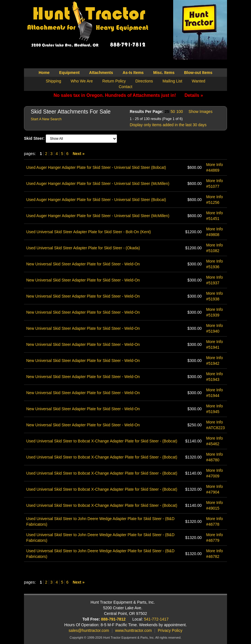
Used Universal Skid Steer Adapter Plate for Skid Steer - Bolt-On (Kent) (89, 232)
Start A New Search (46, 119)
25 (167, 112)
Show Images (201, 112)
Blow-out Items (198, 73)
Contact (125, 87)
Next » (79, 154)
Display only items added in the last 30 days (168, 125)
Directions (144, 81)
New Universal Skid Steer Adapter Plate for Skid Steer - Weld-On (83, 264)
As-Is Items (133, 73)
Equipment (69, 73)
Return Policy (114, 81)
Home (44, 73)
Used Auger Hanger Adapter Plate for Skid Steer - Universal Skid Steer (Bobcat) (96, 167)
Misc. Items (164, 73)
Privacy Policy (170, 630)
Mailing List (172, 81)
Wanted (199, 81)
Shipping (53, 81)
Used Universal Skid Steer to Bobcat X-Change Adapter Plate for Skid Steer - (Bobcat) (102, 441)
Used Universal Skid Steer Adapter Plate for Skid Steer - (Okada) (83, 248)
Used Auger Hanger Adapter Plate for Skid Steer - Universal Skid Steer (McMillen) (98, 184)
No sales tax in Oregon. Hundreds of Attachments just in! (128, 95)
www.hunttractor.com (133, 630)
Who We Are (82, 81)
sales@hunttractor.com (89, 630)
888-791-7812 (113, 619)
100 (180, 112)
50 (173, 112)
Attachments (101, 73)
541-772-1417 (156, 619)
